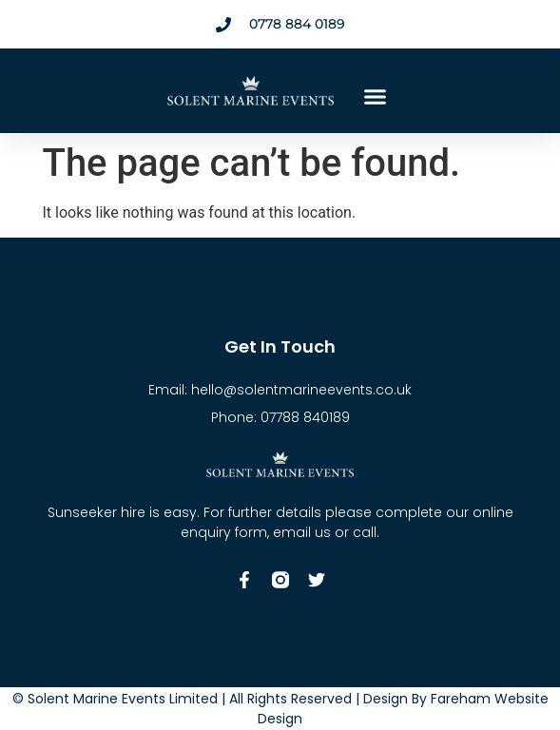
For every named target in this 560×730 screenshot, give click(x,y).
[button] (376, 97)
